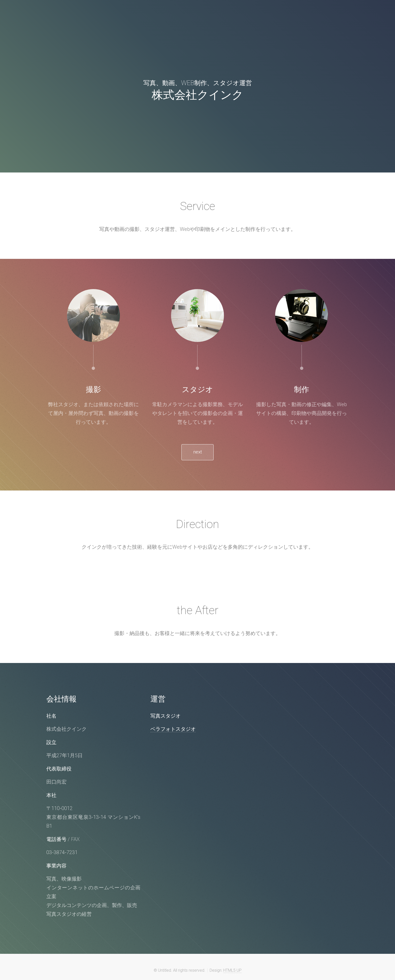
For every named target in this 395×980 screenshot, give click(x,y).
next (197, 453)
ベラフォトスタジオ (173, 730)
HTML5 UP (232, 972)
